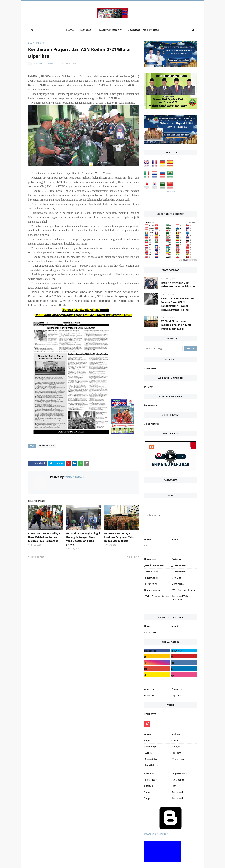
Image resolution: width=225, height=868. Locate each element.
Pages (147, 740)
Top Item (176, 695)
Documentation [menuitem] (109, 30)
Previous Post (37, 557)
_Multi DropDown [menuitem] (154, 565)
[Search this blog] (163, 349)
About (175, 539)
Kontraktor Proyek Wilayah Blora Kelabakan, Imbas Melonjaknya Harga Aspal (45, 537)
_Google (176, 747)
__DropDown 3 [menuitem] (179, 572)
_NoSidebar (178, 780)
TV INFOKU (150, 368)
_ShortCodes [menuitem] (151, 578)
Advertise (149, 689)
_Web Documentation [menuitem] (183, 590)
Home (147, 539)
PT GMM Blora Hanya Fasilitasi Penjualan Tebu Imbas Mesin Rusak (119, 537)
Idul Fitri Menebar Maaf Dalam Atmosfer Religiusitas (178, 285)
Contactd (176, 740)
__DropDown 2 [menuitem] (152, 572)
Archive (176, 734)
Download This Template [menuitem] (143, 30)
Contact (148, 545)
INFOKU (148, 387)
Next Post (132, 557)
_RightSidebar (179, 774)
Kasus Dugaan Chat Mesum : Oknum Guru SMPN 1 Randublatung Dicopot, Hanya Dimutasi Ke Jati (178, 304)
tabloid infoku (45, 64)
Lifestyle (149, 786)
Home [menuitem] (70, 30)
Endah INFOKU (36, 43)
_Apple (148, 753)
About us (149, 695)
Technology (150, 747)
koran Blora (151, 405)
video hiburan (152, 424)
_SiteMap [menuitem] (176, 578)
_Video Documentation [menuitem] (157, 596)
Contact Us (150, 632)
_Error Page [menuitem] (150, 584)
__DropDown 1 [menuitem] (179, 565)
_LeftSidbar (150, 780)
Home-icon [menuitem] (150, 559)
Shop (147, 792)
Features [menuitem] (85, 30)
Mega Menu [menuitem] (178, 584)
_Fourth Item (151, 765)
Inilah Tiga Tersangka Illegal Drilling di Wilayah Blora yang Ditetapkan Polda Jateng (83, 539)
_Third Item (178, 759)
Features (149, 774)
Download (177, 792)
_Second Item (151, 759)
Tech (174, 786)
